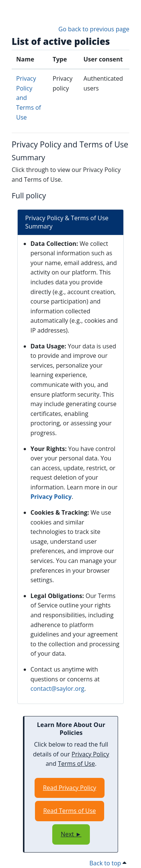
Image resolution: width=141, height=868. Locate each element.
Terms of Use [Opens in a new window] (76, 764)
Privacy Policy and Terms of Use (70, 144)
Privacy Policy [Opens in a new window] (51, 497)
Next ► (71, 834)
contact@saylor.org (57, 689)
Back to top (108, 863)
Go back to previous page (94, 29)
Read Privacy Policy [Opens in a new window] (70, 788)
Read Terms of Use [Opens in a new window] (70, 811)
